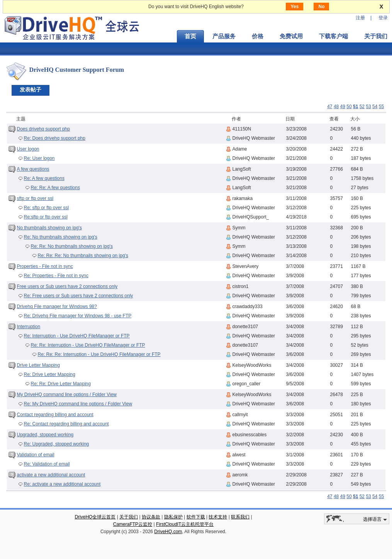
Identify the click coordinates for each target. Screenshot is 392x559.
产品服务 (224, 36)
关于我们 (129, 517)
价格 (258, 36)
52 (362, 107)
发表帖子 (31, 90)
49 (343, 107)
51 (356, 107)
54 (375, 107)
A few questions (33, 169)
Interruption (29, 327)
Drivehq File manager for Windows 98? (57, 307)
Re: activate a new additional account (62, 484)
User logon (28, 149)
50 (349, 107)
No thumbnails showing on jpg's (49, 228)
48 (336, 107)
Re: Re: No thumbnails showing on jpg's (72, 246)
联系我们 (240, 517)
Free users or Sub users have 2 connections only (67, 286)
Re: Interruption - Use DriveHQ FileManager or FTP (77, 336)
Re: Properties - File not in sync (56, 276)
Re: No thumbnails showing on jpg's (61, 237)
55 (381, 107)
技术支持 (218, 517)
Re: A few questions (44, 178)
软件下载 (196, 517)
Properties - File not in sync (45, 266)
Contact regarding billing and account (55, 415)
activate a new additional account (51, 475)
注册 (360, 18)
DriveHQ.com (168, 532)
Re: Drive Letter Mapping (50, 374)
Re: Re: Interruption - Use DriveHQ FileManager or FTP (88, 345)
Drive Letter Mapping (38, 365)
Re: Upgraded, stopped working (57, 444)
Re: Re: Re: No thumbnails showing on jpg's (83, 256)
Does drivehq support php (43, 129)
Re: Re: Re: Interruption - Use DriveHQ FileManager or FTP (99, 354)
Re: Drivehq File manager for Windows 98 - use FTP (78, 316)
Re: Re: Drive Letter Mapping (61, 384)
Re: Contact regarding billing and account (66, 424)
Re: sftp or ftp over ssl (47, 208)
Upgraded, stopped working (45, 435)
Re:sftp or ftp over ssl (46, 217)
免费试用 (291, 36)
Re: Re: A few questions (55, 188)
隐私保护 (173, 517)
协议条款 (151, 517)
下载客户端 (333, 36)
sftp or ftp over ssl (35, 198)
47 (330, 107)
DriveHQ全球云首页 (95, 517)
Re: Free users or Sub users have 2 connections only (79, 296)
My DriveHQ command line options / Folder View (67, 395)
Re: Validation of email (47, 464)
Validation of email (36, 455)
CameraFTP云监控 (133, 524)
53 (368, 107)
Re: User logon (39, 158)
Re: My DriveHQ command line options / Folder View (78, 404)
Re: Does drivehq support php (55, 138)
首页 (190, 36)
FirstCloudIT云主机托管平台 (185, 524)
